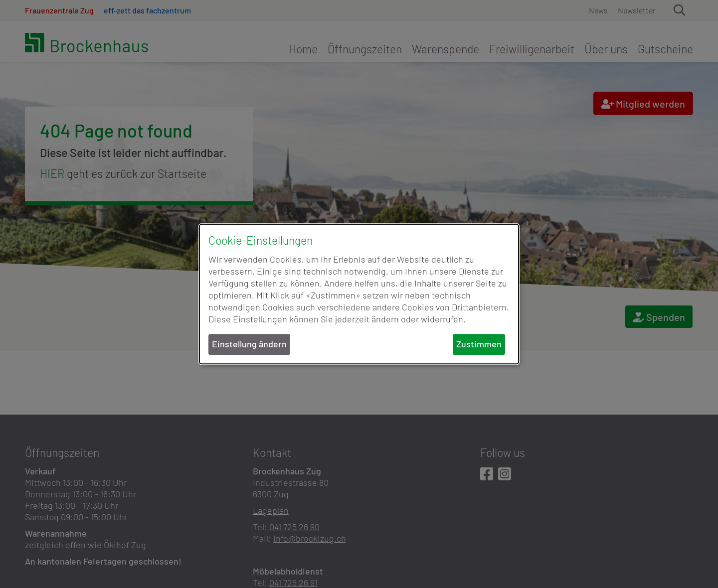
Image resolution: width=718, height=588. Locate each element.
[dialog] (359, 294)
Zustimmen (479, 344)
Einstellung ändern (249, 344)
